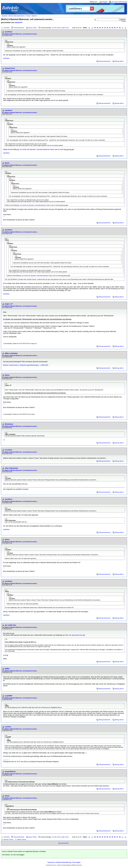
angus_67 (9, 304)
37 (117, 28)
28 (95, 28)
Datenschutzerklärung (63, 862)
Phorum (55, 865)
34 (110, 28)
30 (100, 28)
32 (105, 28)
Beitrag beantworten (105, 61)
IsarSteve (9, 32)
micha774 (19, 22)
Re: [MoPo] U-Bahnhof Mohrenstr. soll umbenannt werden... (20, 34)
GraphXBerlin (10, 772)
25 (53, 28)
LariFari (8, 727)
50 (55, 28)
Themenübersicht (19, 28)
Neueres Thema (8, 839)
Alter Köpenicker (12, 468)
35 (112, 28)
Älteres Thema (22, 839)
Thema (28, 16)
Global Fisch (10, 68)
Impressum (51, 862)
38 (120, 28)
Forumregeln (76, 862)
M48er (7, 669)
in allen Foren (65, 28)
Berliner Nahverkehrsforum (17, 16)
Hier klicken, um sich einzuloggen (13, 855)
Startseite (4, 16)
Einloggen (105, 2)
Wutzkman (9, 424)
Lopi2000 (8, 696)
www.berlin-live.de (78, 635)
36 (115, 28)
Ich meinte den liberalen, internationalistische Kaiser (37, 149)
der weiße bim (10, 625)
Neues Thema (32, 28)
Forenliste (7, 28)
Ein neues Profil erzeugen (119, 2)
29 (97, 28)
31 (102, 28)
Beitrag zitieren (119, 61)
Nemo (7, 163)
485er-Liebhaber (11, 353)
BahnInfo (79, 865)
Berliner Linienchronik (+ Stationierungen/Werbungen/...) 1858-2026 (26, 365)
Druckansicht (65, 843)
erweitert (124, 22)
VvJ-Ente (8, 450)
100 (58, 28)
